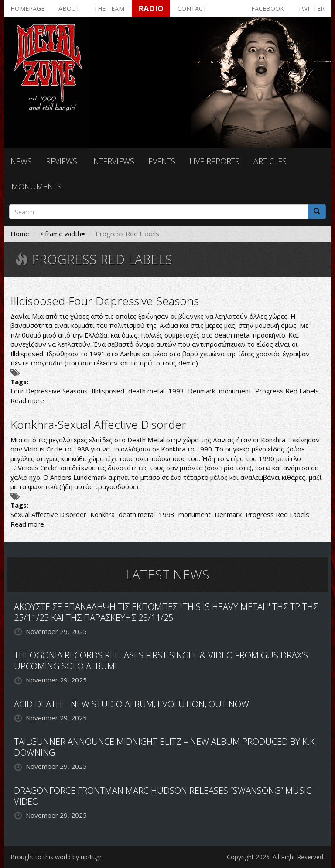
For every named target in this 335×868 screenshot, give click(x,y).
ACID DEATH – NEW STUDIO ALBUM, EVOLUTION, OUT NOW (132, 704)
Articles (270, 161)
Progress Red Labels (287, 391)
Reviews (62, 161)
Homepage (27, 9)
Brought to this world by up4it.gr (56, 857)
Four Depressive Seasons (49, 391)
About (69, 9)
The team (109, 9)
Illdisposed (108, 391)
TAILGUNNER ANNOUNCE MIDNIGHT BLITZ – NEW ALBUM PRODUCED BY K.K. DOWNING (166, 747)
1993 (176, 391)
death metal (146, 391)
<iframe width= (62, 234)
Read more (27, 400)
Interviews (113, 161)
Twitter (311, 9)
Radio (151, 8)
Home (20, 234)
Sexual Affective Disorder (48, 514)
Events (162, 161)
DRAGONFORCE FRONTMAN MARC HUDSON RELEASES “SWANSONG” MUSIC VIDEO (163, 796)
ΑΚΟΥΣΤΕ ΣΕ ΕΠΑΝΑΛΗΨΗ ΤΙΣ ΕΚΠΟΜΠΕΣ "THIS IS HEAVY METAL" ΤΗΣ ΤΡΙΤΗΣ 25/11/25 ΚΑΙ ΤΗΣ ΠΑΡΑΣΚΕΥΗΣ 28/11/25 (166, 612)
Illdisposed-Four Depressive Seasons (105, 301)
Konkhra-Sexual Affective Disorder (98, 424)
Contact (192, 9)
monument (235, 391)
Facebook (268, 9)
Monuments (36, 186)
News (21, 161)
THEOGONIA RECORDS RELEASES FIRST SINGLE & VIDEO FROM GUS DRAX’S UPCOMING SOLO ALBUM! (161, 661)
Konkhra (103, 514)
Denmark (202, 391)
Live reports (214, 161)
